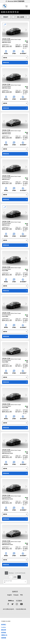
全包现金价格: (6, 45)
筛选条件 (6, 17)
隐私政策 (4, 630)
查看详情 (5, 58)
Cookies (4, 627)
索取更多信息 (6, 63)
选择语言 (15, 592)
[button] (9, 45)
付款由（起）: (19, 45)
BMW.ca (11, 601)
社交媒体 (19, 601)
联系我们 (4, 625)
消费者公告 (4, 635)
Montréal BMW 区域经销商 (15, 1)
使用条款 (4, 633)
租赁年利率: (25, 45)
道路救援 (4, 638)
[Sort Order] (21, 17)
